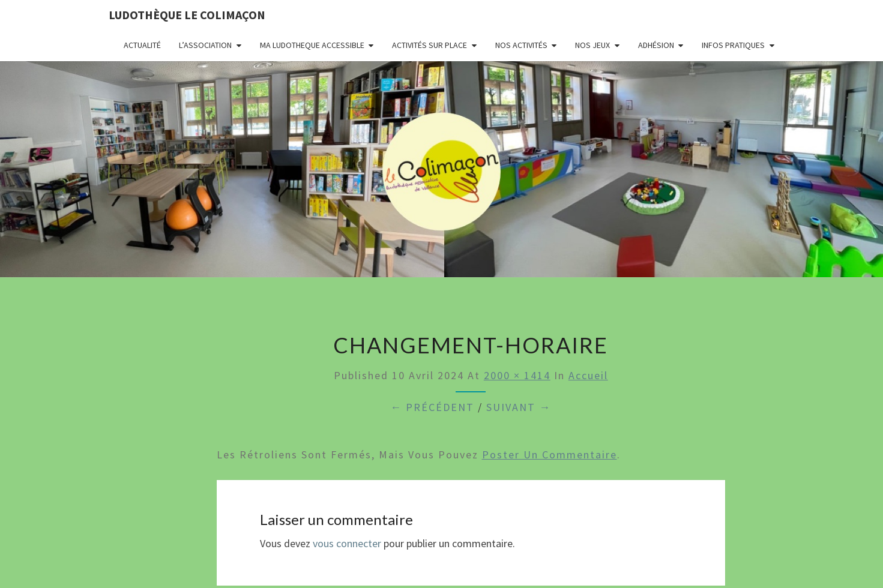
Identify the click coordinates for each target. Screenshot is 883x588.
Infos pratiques (733, 45)
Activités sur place (429, 45)
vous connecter (347, 543)
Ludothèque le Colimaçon (187, 15)
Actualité (142, 45)
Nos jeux (592, 45)
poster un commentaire (550, 454)
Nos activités (521, 45)
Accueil (588, 375)
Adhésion (656, 45)
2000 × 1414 (517, 375)
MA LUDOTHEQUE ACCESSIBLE (312, 45)
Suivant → (519, 407)
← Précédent (432, 407)
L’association (205, 45)
